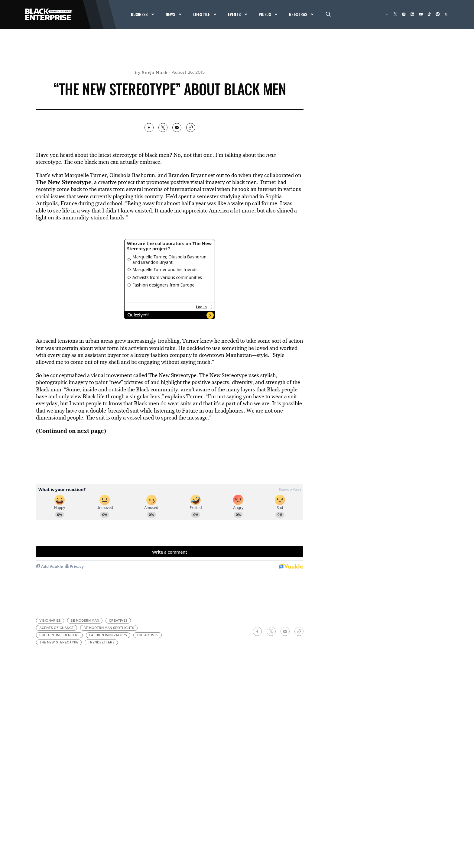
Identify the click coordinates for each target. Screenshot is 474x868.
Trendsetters (101, 642)
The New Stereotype (59, 642)
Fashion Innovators (108, 635)
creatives (118, 621)
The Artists (148, 635)
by (151, 73)
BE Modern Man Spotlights (109, 628)
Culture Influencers (59, 635)
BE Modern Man (85, 621)
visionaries (50, 621)
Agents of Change (57, 628)
